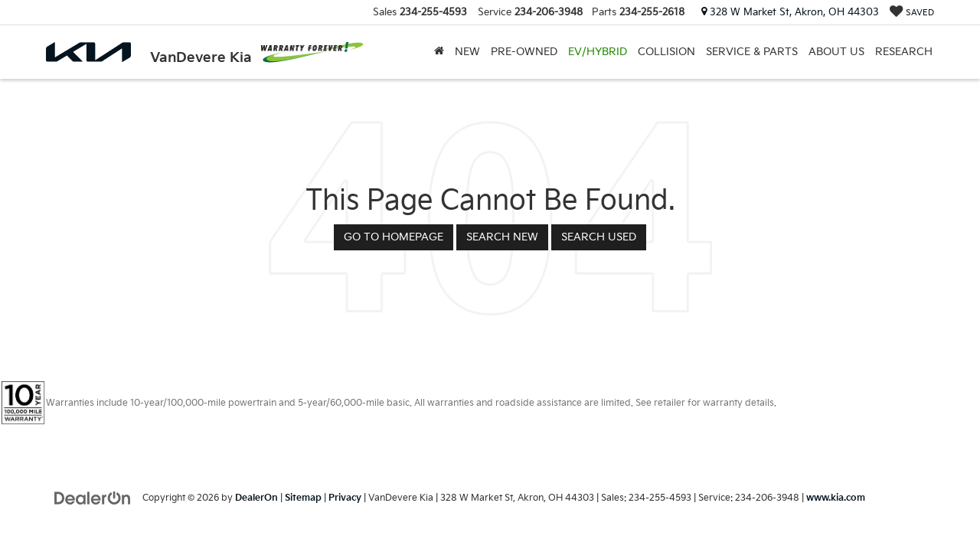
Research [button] (904, 52)
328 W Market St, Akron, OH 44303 (790, 12)
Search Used (599, 237)
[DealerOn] (93, 497)
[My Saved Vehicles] (912, 13)
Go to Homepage (394, 237)
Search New (502, 237)
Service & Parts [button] (752, 52)
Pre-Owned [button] (524, 52)
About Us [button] (836, 52)
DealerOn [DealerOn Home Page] (256, 498)
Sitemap (303, 498)
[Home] (439, 52)
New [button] (467, 52)
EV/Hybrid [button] (598, 52)
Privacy (345, 498)
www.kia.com (836, 498)
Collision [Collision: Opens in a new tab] (666, 52)
